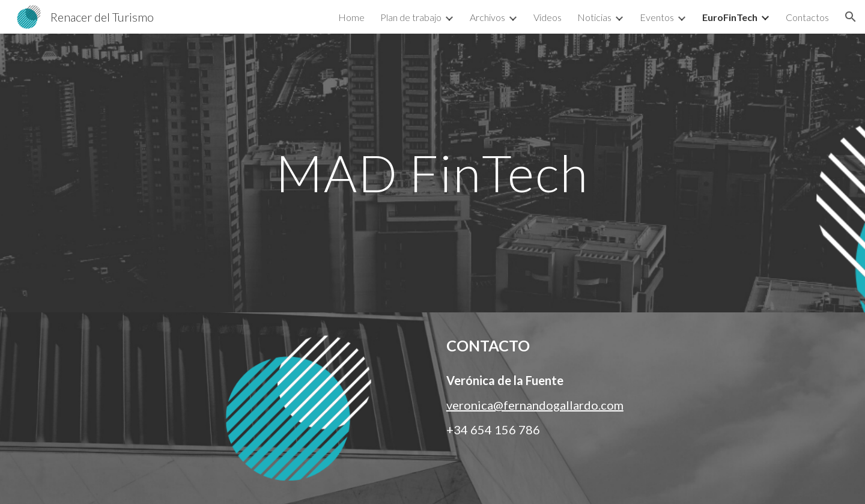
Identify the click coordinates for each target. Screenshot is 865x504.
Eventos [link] (657, 17)
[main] (432, 173)
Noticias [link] (594, 17)
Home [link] (351, 17)
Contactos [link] (807, 17)
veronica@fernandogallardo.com (535, 405)
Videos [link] (548, 17)
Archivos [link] (487, 17)
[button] (851, 17)
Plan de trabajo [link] (411, 17)
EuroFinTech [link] (730, 17)
